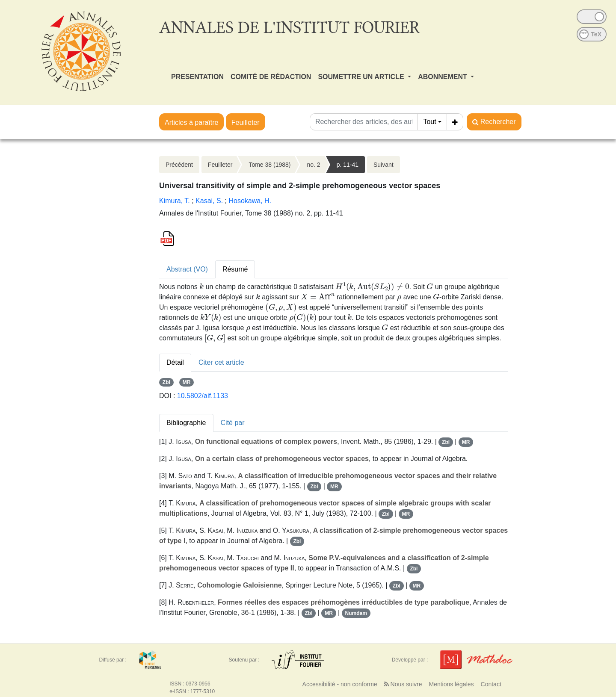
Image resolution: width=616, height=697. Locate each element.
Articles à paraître (191, 123)
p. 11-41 (348, 165)
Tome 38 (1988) (269, 165)
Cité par (233, 423)
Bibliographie (186, 423)
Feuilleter (246, 123)
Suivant (384, 165)
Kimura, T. (175, 201)
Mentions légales (451, 684)
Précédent (179, 165)
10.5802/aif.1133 (203, 396)
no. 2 (313, 165)
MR (187, 382)
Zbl (166, 382)
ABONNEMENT (443, 77)
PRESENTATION (197, 77)
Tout (429, 122)
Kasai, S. (209, 201)
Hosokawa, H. (250, 201)
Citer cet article (221, 362)
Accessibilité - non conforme (340, 684)
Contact (491, 684)
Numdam (356, 613)
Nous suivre (403, 684)
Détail (175, 362)
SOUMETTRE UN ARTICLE (362, 77)
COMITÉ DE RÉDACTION (271, 77)
